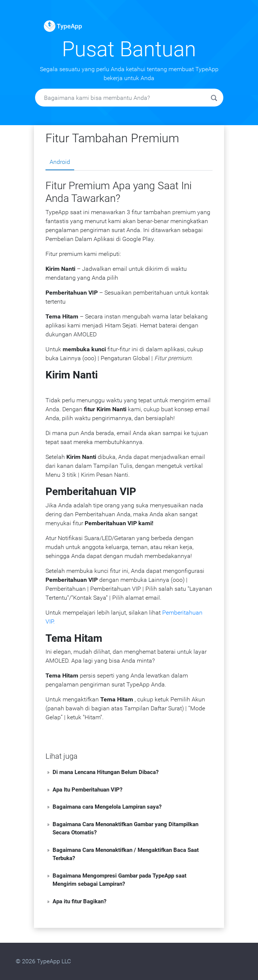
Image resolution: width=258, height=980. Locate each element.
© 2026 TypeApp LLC (43, 961)
